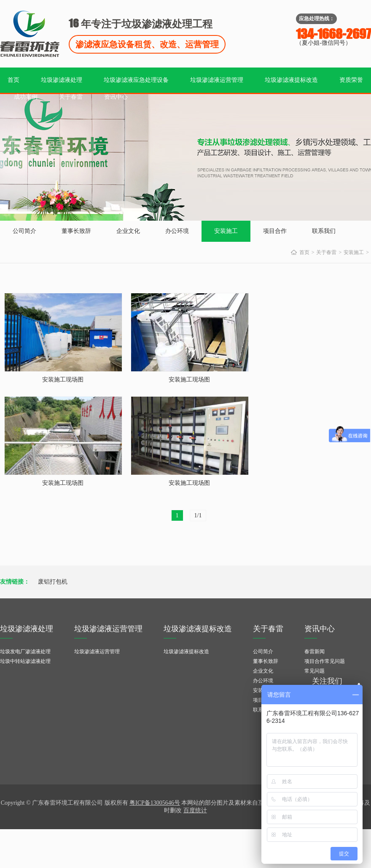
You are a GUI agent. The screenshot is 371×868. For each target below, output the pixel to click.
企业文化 (128, 231)
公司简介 (24, 231)
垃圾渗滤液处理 (62, 80)
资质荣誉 (351, 80)
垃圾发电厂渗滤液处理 (25, 652)
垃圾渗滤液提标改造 (291, 80)
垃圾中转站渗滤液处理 (25, 661)
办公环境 (177, 231)
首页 (13, 80)
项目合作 (275, 231)
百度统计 (195, 810)
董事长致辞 (76, 231)
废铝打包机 (53, 582)
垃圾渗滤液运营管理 (217, 80)
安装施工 (226, 231)
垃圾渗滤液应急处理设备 (136, 80)
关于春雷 (71, 97)
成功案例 (26, 97)
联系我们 (324, 231)
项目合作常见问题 (325, 661)
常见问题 (315, 671)
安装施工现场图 (63, 380)
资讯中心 (116, 97)
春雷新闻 (315, 652)
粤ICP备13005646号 (155, 803)
